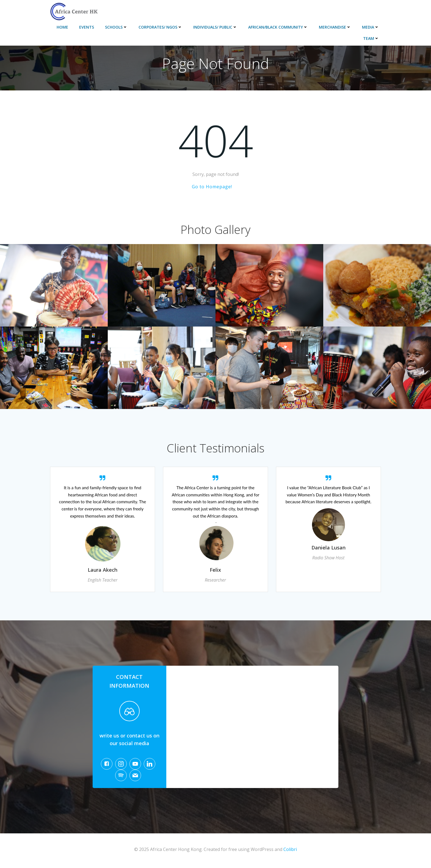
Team (371, 38)
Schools (117, 27)
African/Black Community (278, 27)
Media (371, 27)
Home (63, 27)
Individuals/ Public (215, 27)
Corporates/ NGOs (161, 27)
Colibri (290, 852)
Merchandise (335, 27)
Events (87, 27)
